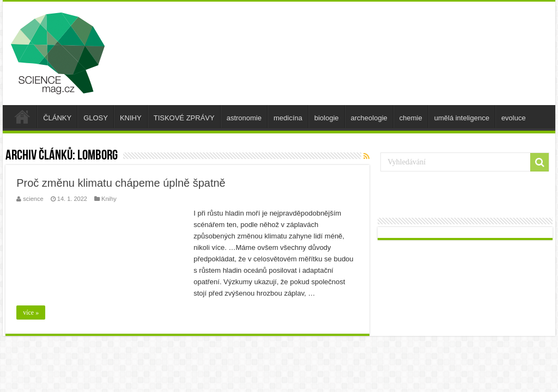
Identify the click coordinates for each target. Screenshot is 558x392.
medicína (288, 118)
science (33, 199)
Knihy (109, 199)
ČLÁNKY (57, 118)
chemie (411, 118)
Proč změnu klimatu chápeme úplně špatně (121, 183)
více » (31, 313)
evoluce (514, 118)
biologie (327, 118)
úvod (22, 117)
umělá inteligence (462, 118)
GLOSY (96, 118)
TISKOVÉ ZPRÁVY (184, 118)
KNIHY (131, 118)
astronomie (244, 118)
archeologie (369, 118)
